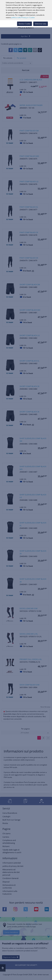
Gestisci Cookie (24, 24)
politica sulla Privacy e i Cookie (23, 17)
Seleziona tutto (41, 24)
